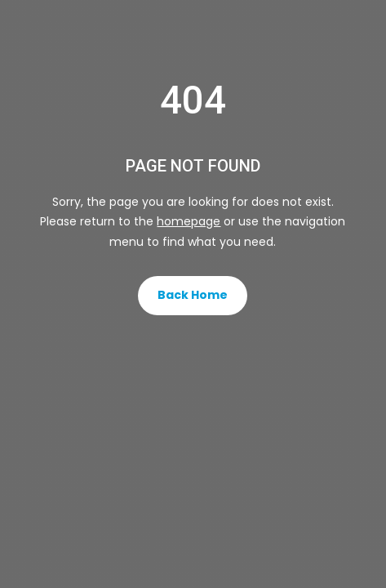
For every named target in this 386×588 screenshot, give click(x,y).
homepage (189, 221)
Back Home (193, 295)
